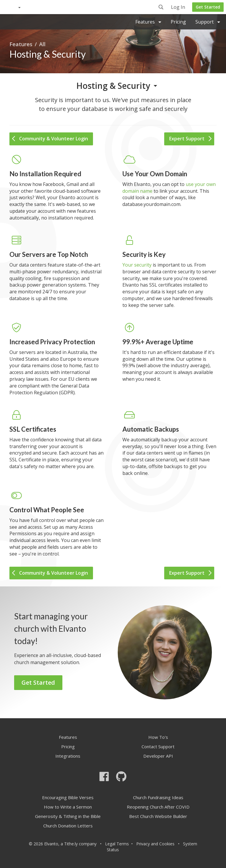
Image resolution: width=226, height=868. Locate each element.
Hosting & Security (113, 86)
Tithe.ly (71, 844)
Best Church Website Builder (158, 816)
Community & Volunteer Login (50, 139)
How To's (158, 737)
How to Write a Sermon (68, 807)
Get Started (208, 7)
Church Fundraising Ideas (158, 797)
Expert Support (190, 139)
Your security (137, 265)
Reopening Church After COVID (158, 807)
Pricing (178, 22)
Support (208, 22)
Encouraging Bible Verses (68, 797)
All (42, 44)
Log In (178, 8)
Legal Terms (117, 844)
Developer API (158, 756)
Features (148, 22)
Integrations (68, 756)
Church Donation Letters (68, 826)
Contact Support (158, 746)
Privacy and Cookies (155, 844)
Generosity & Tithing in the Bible (68, 816)
